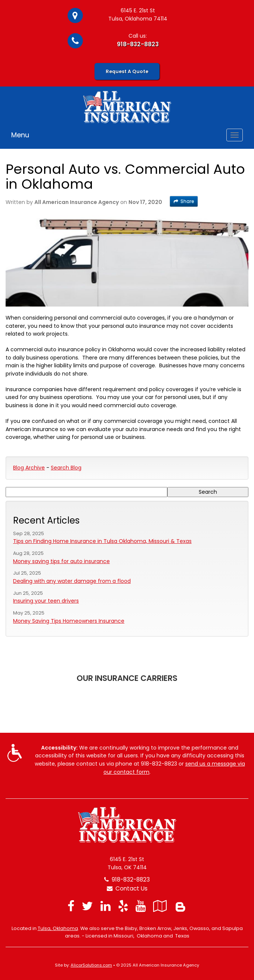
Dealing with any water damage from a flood (72, 581)
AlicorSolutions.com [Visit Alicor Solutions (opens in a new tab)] (91, 965)
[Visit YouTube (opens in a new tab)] (141, 906)
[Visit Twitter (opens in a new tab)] (87, 906)
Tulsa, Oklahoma (58, 928)
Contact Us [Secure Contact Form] (127, 888)
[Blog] (180, 906)
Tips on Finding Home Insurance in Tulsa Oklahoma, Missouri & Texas (102, 541)
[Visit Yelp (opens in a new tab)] (123, 906)
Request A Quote (127, 71)
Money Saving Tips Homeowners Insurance (69, 621)
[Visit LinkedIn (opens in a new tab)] (106, 906)
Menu (20, 135)
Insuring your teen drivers (46, 601)
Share (184, 201)
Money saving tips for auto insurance (61, 561)
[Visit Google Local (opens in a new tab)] (160, 906)
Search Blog (66, 468)
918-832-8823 (138, 44)
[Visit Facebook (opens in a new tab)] (71, 906)
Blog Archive (29, 468)
